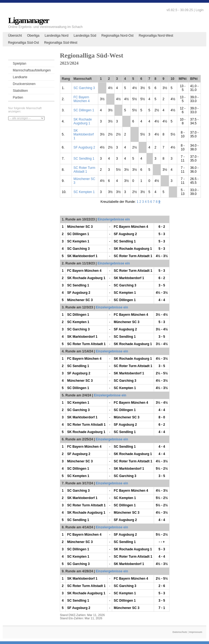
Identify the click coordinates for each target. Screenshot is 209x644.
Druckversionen (24, 84)
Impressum (196, 632)
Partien (18, 97)
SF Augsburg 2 (84, 147)
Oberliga (33, 36)
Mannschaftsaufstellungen (32, 70)
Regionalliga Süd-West (61, 43)
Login (200, 10)
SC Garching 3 (84, 88)
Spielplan (19, 64)
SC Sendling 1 (84, 159)
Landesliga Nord (56, 36)
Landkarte (20, 77)
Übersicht (15, 36)
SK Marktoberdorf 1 (84, 134)
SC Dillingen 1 (84, 110)
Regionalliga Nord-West (156, 36)
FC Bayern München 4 (82, 99)
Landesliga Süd (85, 36)
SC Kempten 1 (84, 192)
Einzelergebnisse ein (114, 219)
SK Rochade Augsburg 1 (83, 121)
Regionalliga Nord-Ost (118, 36)
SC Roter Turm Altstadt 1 (84, 170)
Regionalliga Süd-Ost (24, 43)
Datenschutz (180, 632)
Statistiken (20, 91)
